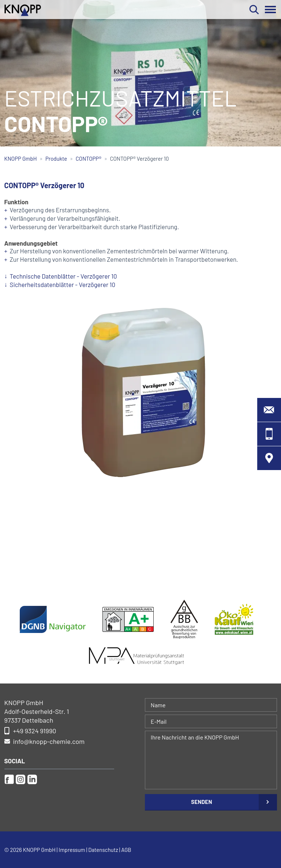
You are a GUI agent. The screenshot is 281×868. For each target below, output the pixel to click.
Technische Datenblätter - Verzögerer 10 (63, 276)
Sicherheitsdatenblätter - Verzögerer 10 (63, 284)
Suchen (254, 10)
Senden (201, 802)
